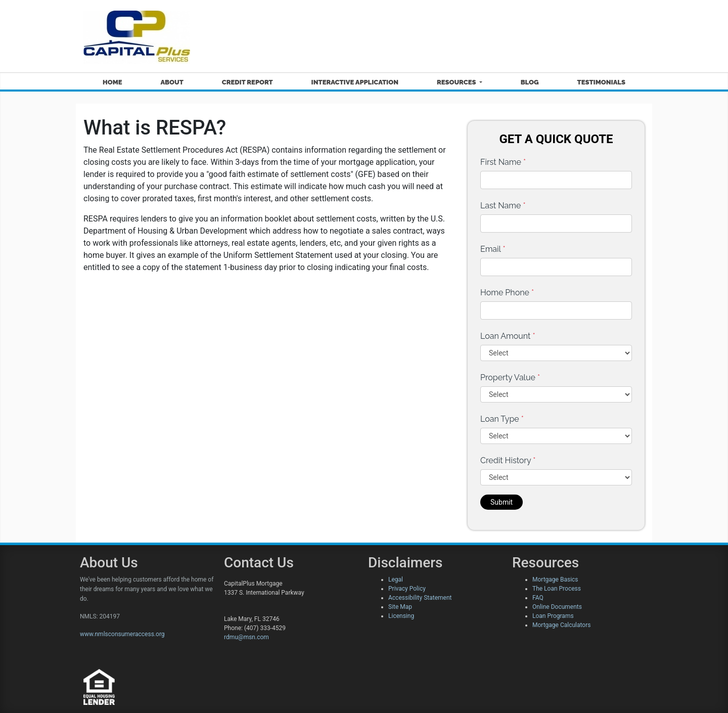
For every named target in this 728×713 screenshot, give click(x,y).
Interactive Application (355, 82)
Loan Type (502, 419)
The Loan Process (557, 589)
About (172, 82)
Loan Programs (553, 616)
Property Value (510, 377)
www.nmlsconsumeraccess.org (122, 634)
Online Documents (557, 607)
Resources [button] (457, 82)
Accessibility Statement (420, 598)
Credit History (508, 460)
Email (493, 249)
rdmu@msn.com (246, 637)
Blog (530, 82)
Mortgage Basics (555, 580)
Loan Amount (508, 336)
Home (112, 82)
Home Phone (507, 293)
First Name (503, 162)
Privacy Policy (407, 589)
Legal (396, 580)
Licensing (401, 616)
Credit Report (247, 82)
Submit (502, 502)
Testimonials (601, 82)
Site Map (400, 607)
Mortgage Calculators (561, 625)
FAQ (538, 598)
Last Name (503, 206)
